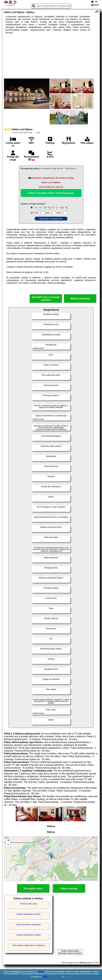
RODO (45, 977)
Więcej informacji (80, 299)
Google (41, 972)
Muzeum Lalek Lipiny (29, 904)
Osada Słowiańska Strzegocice (29, 925)
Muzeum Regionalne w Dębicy (29, 935)
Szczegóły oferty (33, 888)
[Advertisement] (51, 56)
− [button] (8, 845)
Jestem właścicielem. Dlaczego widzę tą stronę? (70, 952)
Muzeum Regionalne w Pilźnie (29, 914)
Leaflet (80, 880)
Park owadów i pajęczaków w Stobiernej (29, 945)
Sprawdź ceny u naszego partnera (46, 299)
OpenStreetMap (91, 880)
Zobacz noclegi (69, 888)
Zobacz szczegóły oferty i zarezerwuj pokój (51, 193)
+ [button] (8, 841)
